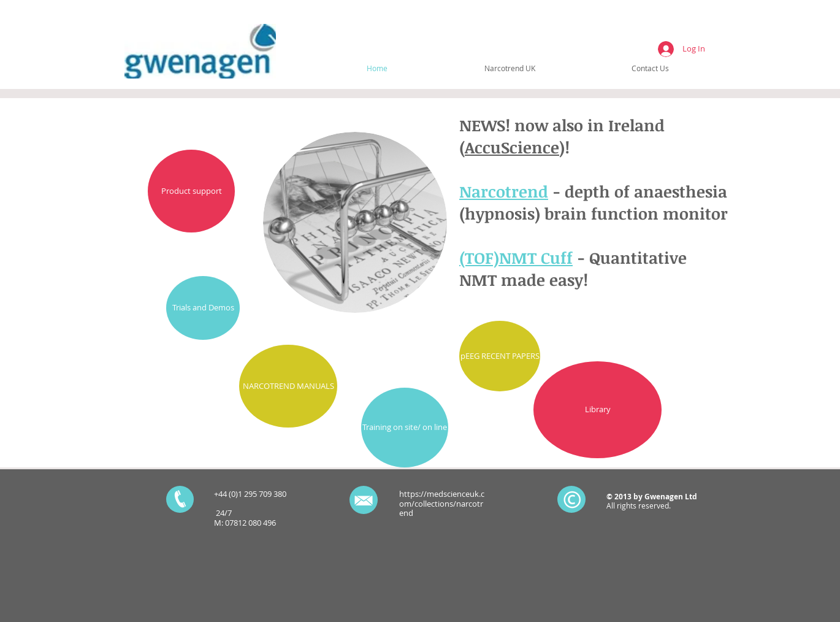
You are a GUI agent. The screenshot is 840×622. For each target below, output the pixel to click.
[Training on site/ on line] (405, 428)
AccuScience (512, 147)
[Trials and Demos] (203, 308)
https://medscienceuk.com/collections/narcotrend (442, 503)
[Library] (598, 410)
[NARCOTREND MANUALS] (288, 386)
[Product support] (191, 191)
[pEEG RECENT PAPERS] (500, 356)
